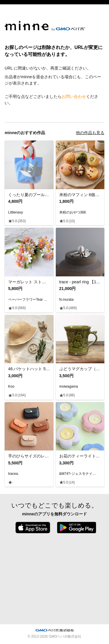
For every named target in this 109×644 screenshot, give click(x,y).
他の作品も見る (90, 133)
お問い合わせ (74, 96)
